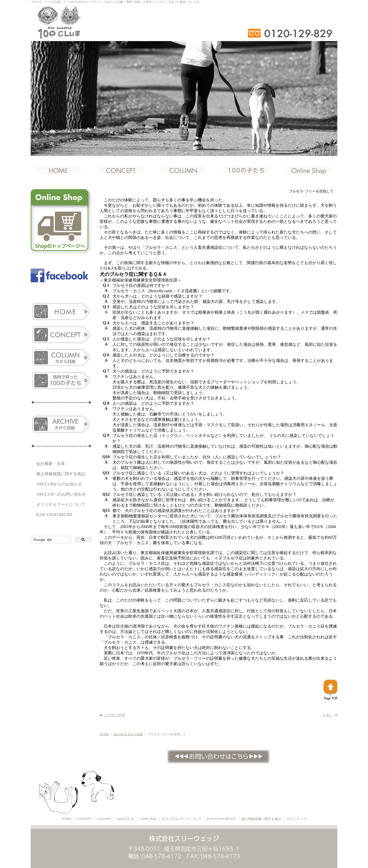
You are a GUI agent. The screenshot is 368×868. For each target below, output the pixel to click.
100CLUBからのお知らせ (59, 484)
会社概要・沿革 (51, 464)
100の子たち (125, 819)
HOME (104, 734)
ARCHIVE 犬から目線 (128, 734)
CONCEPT (84, 819)
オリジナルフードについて (61, 504)
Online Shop (148, 819)
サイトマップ (296, 819)
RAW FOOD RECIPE (54, 515)
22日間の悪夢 (114, 715)
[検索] (50, 540)
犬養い (328, 715)
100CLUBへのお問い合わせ (61, 494)
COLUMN (104, 819)
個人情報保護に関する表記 (61, 474)
